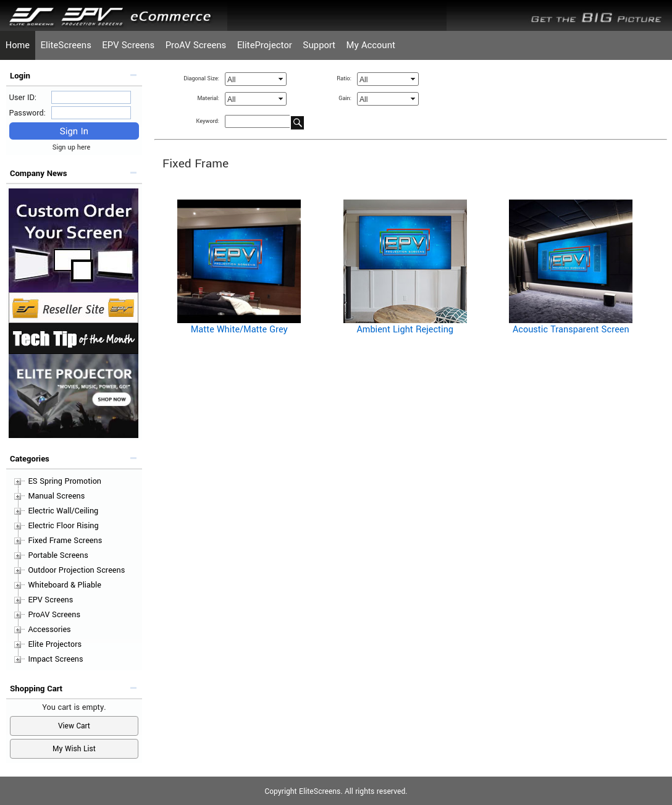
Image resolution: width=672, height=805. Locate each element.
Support (319, 45)
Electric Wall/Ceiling (63, 511)
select (282, 79)
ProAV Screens (196, 45)
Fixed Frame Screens (65, 541)
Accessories (49, 630)
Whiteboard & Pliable (65, 585)
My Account (371, 45)
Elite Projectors (55, 644)
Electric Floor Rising (63, 526)
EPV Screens (128, 45)
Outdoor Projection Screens (76, 570)
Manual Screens (56, 496)
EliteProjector (265, 45)
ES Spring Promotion (65, 481)
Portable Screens (58, 555)
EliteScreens (66, 45)
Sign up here (74, 147)
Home (18, 45)
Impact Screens (55, 659)
